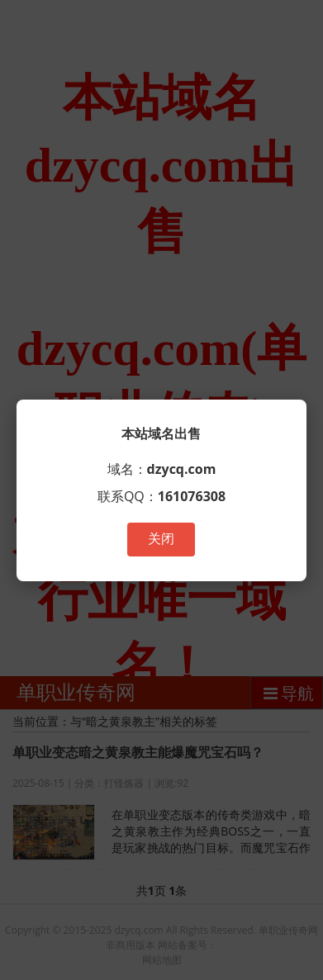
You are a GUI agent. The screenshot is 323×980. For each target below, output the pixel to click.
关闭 (161, 539)
